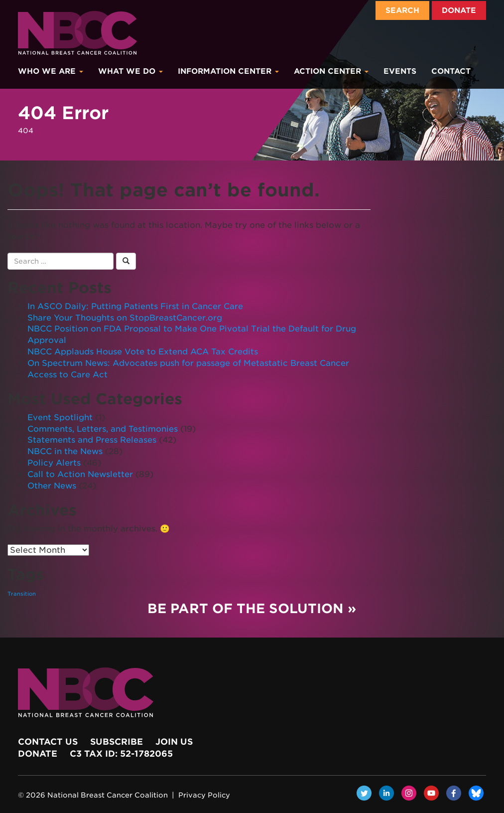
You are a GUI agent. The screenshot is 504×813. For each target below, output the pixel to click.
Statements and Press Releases (92, 440)
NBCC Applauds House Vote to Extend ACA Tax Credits (143, 352)
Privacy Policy (204, 795)
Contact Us (48, 742)
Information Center (228, 71)
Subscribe (117, 742)
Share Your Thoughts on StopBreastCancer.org (125, 318)
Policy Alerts (54, 463)
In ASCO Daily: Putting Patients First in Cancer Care (135, 306)
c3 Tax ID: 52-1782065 (121, 754)
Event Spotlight (60, 417)
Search (402, 10)
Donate (459, 10)
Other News (52, 486)
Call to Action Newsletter (80, 474)
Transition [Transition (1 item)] (22, 594)
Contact (451, 71)
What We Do (130, 71)
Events (400, 71)
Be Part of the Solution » (252, 608)
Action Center (331, 71)
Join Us (174, 742)
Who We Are (51, 71)
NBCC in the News (65, 451)
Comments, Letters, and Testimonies (103, 429)
